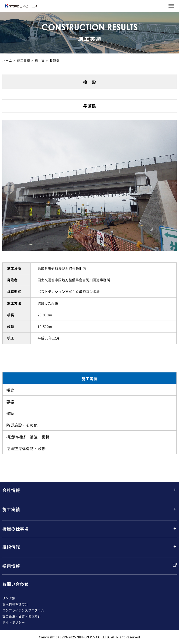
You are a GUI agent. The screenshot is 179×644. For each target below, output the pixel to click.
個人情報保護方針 (15, 604)
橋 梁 (40, 60)
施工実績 (23, 60)
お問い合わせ (15, 584)
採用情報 (11, 566)
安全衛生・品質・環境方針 (22, 616)
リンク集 (9, 598)
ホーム (7, 60)
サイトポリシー (14, 622)
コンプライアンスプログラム (23, 610)
